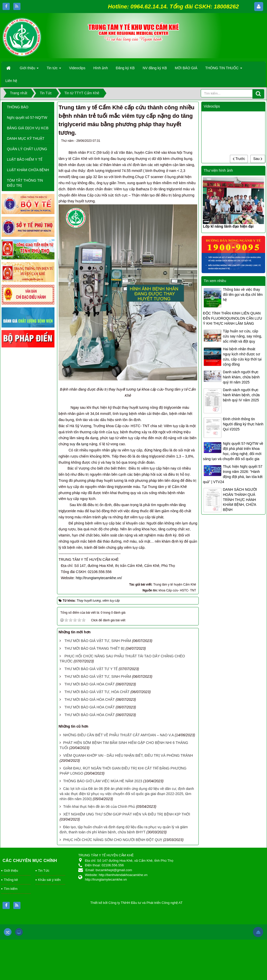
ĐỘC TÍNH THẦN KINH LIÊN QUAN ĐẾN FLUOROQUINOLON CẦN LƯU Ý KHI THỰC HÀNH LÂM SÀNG (232, 318)
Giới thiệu (11, 871)
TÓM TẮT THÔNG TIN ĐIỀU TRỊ (25, 183)
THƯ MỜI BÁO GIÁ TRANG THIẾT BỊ (94, 648)
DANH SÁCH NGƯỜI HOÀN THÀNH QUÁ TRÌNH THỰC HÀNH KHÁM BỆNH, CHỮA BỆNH (240, 500)
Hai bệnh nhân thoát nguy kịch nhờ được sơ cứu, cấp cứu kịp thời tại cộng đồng (242, 357)
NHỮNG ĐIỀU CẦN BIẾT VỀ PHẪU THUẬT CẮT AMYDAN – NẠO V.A (118, 735)
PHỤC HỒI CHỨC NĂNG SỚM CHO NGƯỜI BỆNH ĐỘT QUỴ (113, 840)
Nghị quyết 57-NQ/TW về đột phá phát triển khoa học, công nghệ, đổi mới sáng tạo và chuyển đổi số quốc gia (233, 451)
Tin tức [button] (54, 69)
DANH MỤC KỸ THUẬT (26, 138)
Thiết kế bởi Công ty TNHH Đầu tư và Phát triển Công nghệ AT (136, 903)
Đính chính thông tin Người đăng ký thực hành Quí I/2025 (243, 424)
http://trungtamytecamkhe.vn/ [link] (103, 578)
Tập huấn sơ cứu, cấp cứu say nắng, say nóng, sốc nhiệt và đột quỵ (242, 336)
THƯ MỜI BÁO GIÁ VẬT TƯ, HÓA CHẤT (97, 692)
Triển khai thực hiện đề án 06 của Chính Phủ (99, 807)
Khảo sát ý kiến (49, 880)
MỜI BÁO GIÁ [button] (186, 68)
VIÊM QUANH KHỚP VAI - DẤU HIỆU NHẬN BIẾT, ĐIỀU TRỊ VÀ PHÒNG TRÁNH (128, 755)
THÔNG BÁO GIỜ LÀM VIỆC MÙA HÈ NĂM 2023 (103, 781)
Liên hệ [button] (11, 81)
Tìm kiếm (11, 889)
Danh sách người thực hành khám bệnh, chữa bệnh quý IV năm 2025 (241, 395)
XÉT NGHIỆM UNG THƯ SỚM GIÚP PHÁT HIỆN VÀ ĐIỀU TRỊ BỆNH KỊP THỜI (127, 814)
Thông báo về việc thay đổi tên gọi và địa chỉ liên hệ (243, 295)
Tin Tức (44, 871)
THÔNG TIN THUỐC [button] (224, 69)
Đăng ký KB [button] (125, 68)
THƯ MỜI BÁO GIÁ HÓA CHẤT (90, 684)
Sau (258, 159)
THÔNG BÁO (18, 107)
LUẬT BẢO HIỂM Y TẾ (25, 159)
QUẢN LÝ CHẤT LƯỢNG (27, 149)
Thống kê (11, 880)
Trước (239, 159)
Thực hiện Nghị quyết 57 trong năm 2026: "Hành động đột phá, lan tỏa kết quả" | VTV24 (233, 474)
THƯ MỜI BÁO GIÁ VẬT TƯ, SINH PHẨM (98, 641)
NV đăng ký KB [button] (155, 68)
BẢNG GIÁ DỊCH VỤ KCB (28, 128)
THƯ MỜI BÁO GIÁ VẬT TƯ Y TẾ (91, 669)
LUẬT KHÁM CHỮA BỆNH (28, 170)
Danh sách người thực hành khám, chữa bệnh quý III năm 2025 (241, 377)
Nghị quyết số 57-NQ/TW (27, 118)
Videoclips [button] (77, 68)
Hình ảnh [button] (101, 68)
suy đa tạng (79, 444)
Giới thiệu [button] (29, 69)
